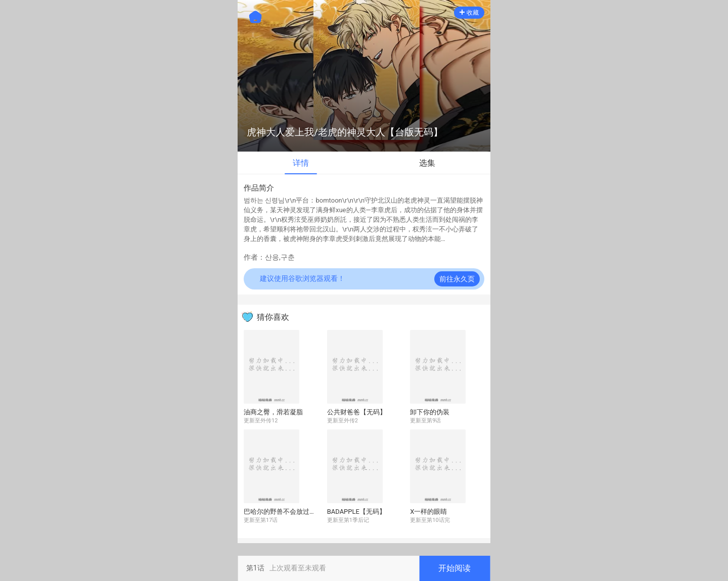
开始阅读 (454, 568)
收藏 (469, 13)
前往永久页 (457, 279)
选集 (427, 163)
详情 (301, 163)
